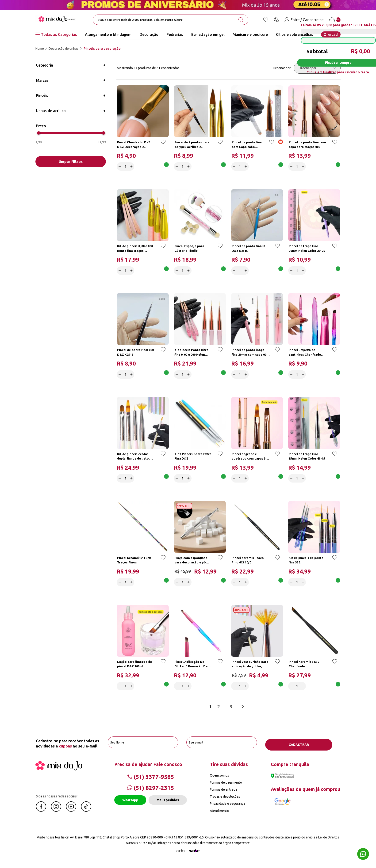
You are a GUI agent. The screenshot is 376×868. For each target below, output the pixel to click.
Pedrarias (175, 34)
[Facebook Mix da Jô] (41, 815)
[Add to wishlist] (162, 144)
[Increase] (132, 166)
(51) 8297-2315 (151, 792)
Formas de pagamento (226, 787)
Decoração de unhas (63, 49)
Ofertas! (331, 34)
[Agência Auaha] (180, 855)
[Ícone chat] (276, 20)
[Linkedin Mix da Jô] (86, 815)
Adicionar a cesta (151, 166)
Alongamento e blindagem (108, 34)
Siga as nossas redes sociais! (57, 800)
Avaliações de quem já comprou (305, 793)
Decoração (149, 34)
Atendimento (219, 815)
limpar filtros (71, 162)
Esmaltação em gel (208, 34)
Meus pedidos (168, 804)
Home (40, 49)
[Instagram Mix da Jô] (56, 815)
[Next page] (244, 712)
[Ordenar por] (317, 68)
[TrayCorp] (194, 855)
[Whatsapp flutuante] (363, 855)
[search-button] (241, 20)
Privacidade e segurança (227, 808)
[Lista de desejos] (266, 20)
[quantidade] (126, 166)
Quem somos (219, 779)
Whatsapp (130, 804)
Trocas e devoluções (225, 801)
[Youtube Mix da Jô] (71, 815)
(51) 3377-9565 (151, 781)
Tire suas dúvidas (229, 768)
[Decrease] (121, 166)
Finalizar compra (338, 63)
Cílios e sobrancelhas (295, 34)
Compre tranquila (290, 768)
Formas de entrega (223, 794)
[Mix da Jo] (59, 773)
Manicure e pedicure (250, 34)
